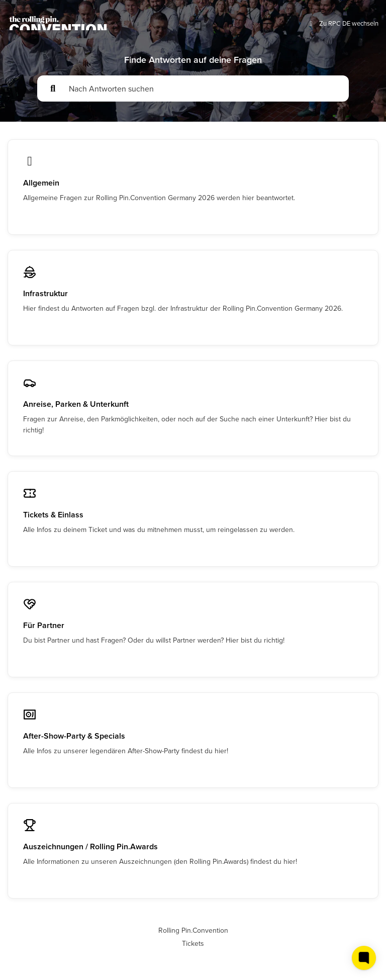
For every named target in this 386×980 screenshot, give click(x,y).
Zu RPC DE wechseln (343, 23)
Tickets (193, 943)
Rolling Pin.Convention (193, 930)
